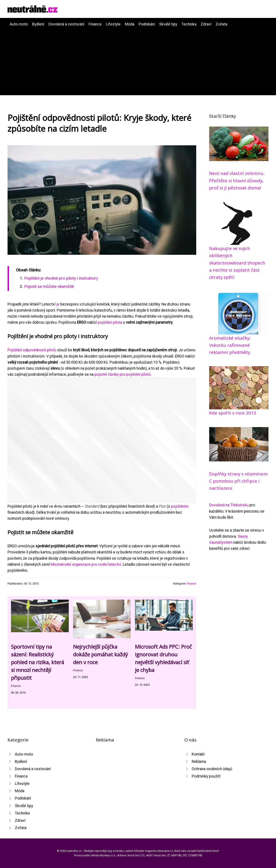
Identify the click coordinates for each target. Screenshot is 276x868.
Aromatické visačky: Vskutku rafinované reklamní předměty (230, 345)
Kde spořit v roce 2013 (233, 413)
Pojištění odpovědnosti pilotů (32, 350)
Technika (189, 24)
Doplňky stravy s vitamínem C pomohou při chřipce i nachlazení (238, 481)
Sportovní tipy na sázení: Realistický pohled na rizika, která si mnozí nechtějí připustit (38, 662)
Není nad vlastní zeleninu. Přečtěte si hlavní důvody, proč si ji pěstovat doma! (237, 180)
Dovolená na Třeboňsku (229, 505)
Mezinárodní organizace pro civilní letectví (86, 564)
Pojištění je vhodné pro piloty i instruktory (61, 278)
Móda (130, 24)
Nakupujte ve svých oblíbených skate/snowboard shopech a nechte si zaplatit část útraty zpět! (237, 263)
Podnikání (147, 24)
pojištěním (180, 506)
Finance (95, 24)
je (58, 304)
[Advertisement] (138, 60)
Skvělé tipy (168, 24)
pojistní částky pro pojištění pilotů (123, 374)
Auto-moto (19, 24)
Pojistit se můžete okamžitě (49, 286)
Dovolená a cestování (66, 24)
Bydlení (38, 24)
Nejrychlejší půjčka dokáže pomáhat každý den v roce (100, 654)
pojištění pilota (110, 322)
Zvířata (221, 24)
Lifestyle (113, 24)
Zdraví (206, 24)
